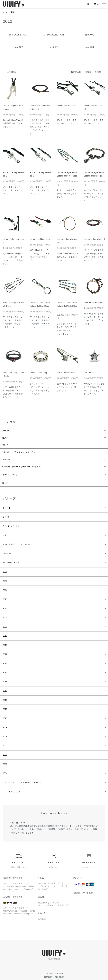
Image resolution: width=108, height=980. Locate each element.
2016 (4, 637)
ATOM (45, 951)
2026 (4, 560)
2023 (4, 583)
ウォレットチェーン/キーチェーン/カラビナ (21, 467)
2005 (4, 722)
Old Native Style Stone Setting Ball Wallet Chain (67, 306)
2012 (14, 12)
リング (5, 445)
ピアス (5, 438)
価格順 (88, 72)
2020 (4, 606)
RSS (39, 951)
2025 (4, 568)
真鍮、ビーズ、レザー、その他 (16, 537)
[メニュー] (104, 4)
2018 (4, 622)
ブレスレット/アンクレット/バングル (18, 452)
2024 (4, 575)
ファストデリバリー (11, 746)
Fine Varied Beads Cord (94, 239)
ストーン (6, 529)
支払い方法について (12, 960)
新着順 (98, 72)
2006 (4, 715)
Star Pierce (89, 373)
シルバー (6, 513)
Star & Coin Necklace (66, 373)
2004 (4, 730)
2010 (4, 684)
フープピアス (8, 430)
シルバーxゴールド (10, 521)
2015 (4, 645)
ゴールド (6, 506)
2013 (4, 661)
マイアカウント (78, 946)
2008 (4, 699)
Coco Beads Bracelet (93, 303)
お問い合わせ (77, 955)
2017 (4, 629)
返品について (9, 955)
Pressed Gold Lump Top (40, 239)
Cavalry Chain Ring (38, 373)
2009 (4, 692)
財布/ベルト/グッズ (11, 474)
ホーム (5, 12)
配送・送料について (12, 951)
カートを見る (77, 951)
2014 (4, 653)
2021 (4, 599)
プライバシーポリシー (13, 970)
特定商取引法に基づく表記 (15, 965)
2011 (4, 676)
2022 (4, 591)
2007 (4, 707)
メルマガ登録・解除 (46, 946)
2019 (4, 614)
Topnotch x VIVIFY (10, 552)
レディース (7, 544)
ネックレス (7, 459)
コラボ (5, 482)
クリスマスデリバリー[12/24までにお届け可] (22, 738)
